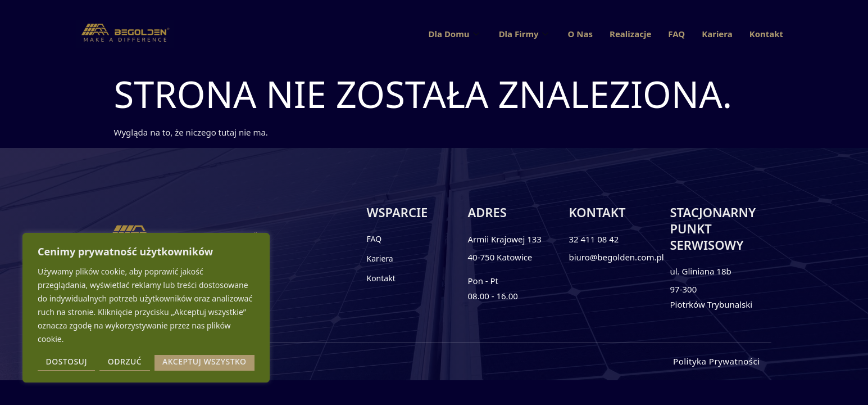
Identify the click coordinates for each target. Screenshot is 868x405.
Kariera (717, 34)
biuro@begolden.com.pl (616, 257)
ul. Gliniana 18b (700, 271)
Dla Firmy (525, 34)
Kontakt (766, 34)
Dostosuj (66, 361)
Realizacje (630, 34)
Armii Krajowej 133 (504, 239)
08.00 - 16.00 (492, 296)
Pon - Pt (483, 281)
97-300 (683, 289)
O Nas (580, 34)
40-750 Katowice (500, 257)
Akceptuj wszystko (204, 361)
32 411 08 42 (594, 239)
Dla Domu (455, 34)
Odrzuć (125, 361)
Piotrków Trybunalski (711, 304)
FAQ (676, 34)
